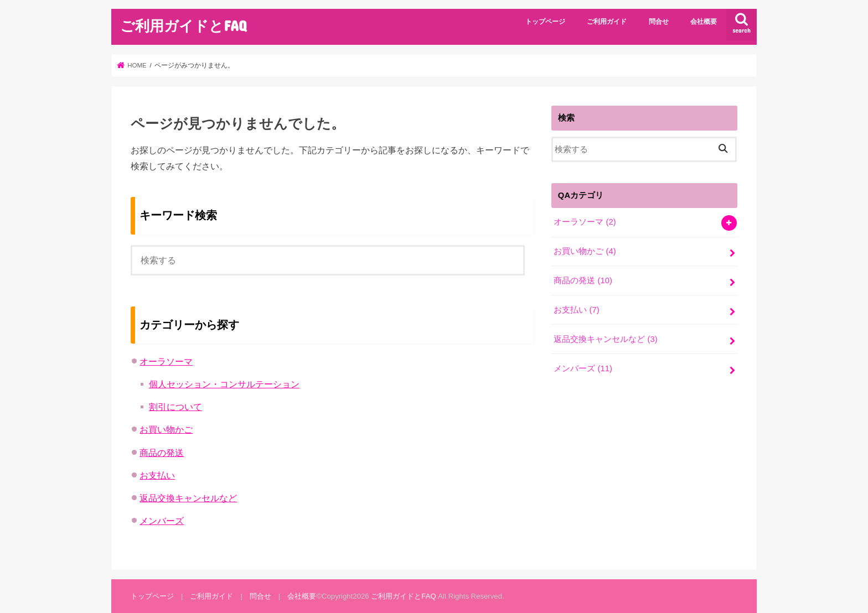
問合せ (659, 22)
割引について (175, 407)
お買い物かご (166, 429)
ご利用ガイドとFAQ (183, 25)
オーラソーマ (166, 361)
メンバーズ (162, 521)
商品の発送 (162, 453)
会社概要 (704, 22)
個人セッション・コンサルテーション (224, 384)
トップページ (545, 22)
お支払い (157, 475)
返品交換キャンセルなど (188, 498)
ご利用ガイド (607, 22)
